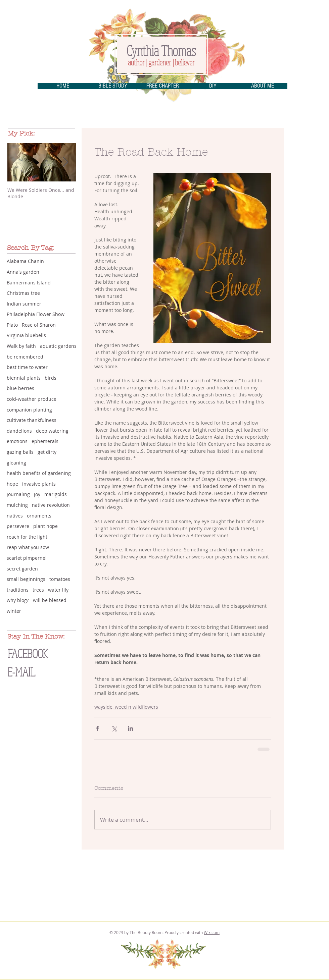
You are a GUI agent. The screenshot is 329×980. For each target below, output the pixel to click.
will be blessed (50, 600)
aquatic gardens (58, 346)
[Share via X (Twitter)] (114, 728)
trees (38, 590)
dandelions (19, 431)
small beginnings (26, 579)
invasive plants (39, 484)
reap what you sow (28, 547)
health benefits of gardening (39, 473)
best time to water (27, 367)
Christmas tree (23, 293)
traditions (18, 590)
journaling (18, 494)
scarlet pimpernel (27, 558)
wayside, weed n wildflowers (126, 707)
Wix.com (212, 932)
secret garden (22, 569)
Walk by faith (21, 346)
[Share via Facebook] (98, 728)
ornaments (39, 516)
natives (15, 516)
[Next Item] (65, 162)
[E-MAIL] (36, 672)
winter (14, 611)
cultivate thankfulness (32, 420)
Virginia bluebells (26, 335)
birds (51, 378)
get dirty (47, 452)
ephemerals (45, 441)
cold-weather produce (32, 399)
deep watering (52, 431)
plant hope (45, 526)
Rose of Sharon (39, 325)
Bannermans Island (29, 283)
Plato (12, 325)
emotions (17, 441)
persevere (18, 526)
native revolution (51, 505)
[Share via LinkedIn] (130, 728)
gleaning (16, 463)
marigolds (56, 494)
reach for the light (27, 537)
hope (12, 484)
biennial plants (24, 378)
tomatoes (60, 579)
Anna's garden (23, 272)
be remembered (25, 357)
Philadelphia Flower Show (36, 314)
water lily (58, 590)
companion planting (29, 410)
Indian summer (24, 304)
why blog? (18, 600)
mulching (17, 505)
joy (37, 494)
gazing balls (20, 452)
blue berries (20, 388)
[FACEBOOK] (38, 654)
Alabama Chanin (25, 261)
